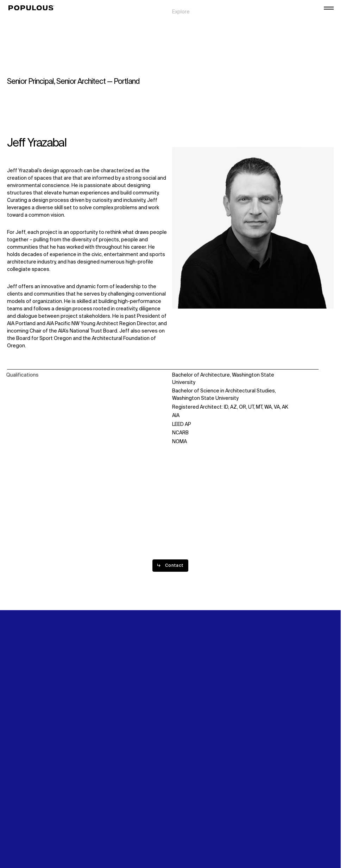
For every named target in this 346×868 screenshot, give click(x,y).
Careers (264, 22)
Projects (182, 14)
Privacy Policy (23, 817)
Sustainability (270, 7)
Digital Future (270, 14)
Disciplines (185, 22)
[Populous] (33, 8)
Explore (181, 7)
